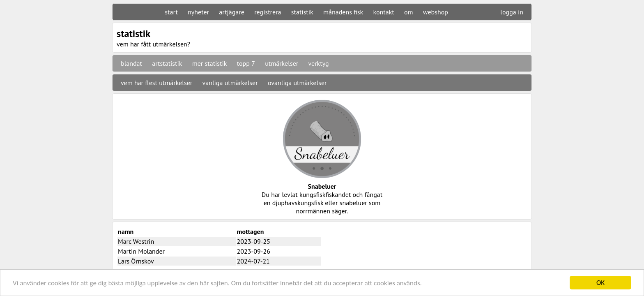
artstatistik (167, 63)
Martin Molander (141, 251)
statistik (302, 12)
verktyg (318, 63)
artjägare (232, 12)
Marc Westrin (136, 241)
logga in (512, 12)
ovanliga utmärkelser (297, 83)
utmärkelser (282, 63)
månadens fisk (343, 12)
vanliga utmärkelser (230, 83)
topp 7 (246, 63)
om (409, 12)
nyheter (198, 12)
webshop (436, 12)
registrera (268, 12)
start (171, 12)
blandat (131, 63)
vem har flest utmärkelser (156, 83)
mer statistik (210, 63)
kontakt (383, 12)
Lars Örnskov (136, 261)
